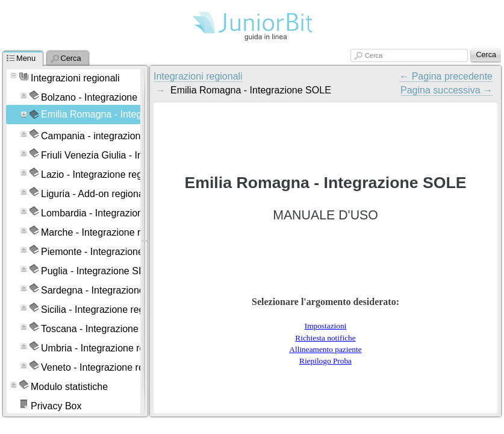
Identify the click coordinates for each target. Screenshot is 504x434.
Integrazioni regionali (198, 76)
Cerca (374, 55)
